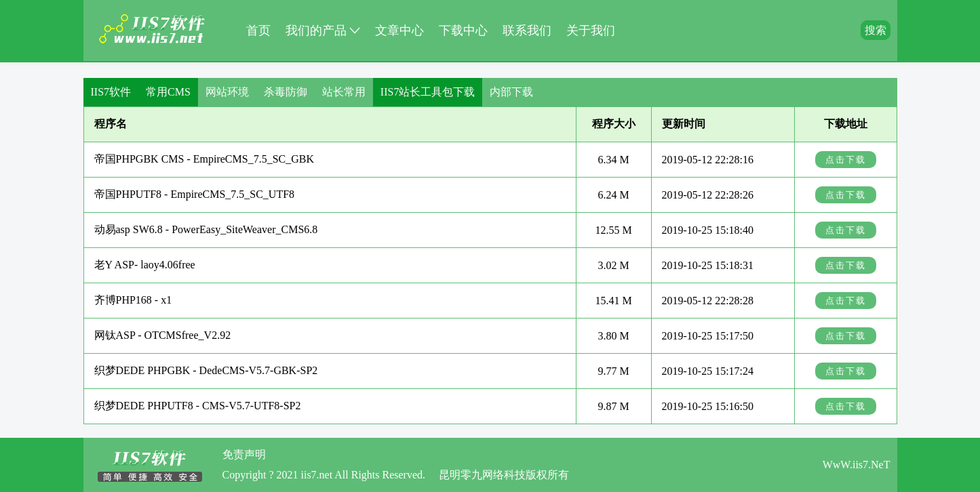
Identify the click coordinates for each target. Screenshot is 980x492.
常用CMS (168, 92)
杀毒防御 (286, 92)
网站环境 (227, 92)
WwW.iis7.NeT (857, 465)
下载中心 (463, 30)
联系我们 (527, 30)
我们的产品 (323, 28)
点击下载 (846, 160)
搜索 (876, 30)
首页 (258, 30)
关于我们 (591, 30)
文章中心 (399, 30)
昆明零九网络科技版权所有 (504, 475)
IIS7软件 (111, 92)
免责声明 (244, 454)
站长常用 (344, 92)
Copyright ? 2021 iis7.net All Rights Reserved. (324, 475)
